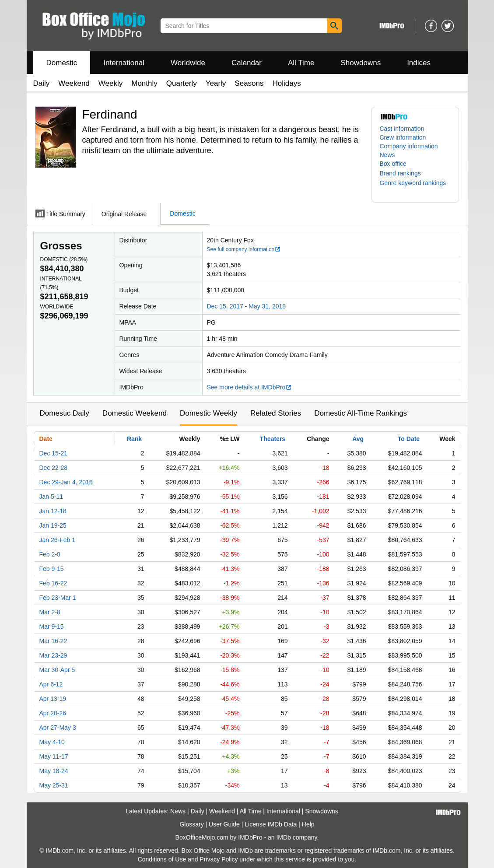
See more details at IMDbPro (250, 387)
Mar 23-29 (53, 655)
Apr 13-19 (53, 699)
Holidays (287, 83)
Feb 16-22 (53, 583)
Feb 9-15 (52, 569)
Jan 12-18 (53, 511)
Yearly (216, 83)
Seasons (249, 83)
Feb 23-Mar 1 (58, 598)
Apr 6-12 (51, 684)
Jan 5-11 (51, 497)
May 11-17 (54, 756)
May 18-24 (54, 771)
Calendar (247, 63)
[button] (405, 173)
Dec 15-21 (54, 453)
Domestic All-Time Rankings (361, 413)
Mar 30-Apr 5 (57, 670)
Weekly (110, 83)
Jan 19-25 (53, 525)
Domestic (62, 63)
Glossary (191, 824)
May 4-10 (52, 742)
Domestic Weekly (208, 413)
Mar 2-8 (50, 612)
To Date (409, 439)
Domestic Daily (65, 413)
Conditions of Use (162, 859)
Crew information (403, 137)
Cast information (402, 129)
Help (308, 824)
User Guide (224, 824)
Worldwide (188, 63)
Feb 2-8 (50, 554)
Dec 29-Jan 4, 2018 (66, 482)
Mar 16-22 (53, 641)
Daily (42, 83)
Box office (393, 164)
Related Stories (276, 413)
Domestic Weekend (135, 413)
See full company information (244, 249)
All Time (301, 63)
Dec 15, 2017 (225, 306)
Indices (419, 63)
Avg (358, 439)
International (124, 63)
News (387, 155)
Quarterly (182, 83)
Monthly (144, 83)
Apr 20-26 (53, 713)
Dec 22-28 (54, 468)
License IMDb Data (271, 824)
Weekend (74, 83)
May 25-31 (54, 785)
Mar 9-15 (52, 626)
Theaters (273, 439)
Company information (409, 146)
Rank (134, 439)
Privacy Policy (219, 859)
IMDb (283, 837)
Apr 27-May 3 (58, 728)
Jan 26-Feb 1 (58, 540)
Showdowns (361, 63)
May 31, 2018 (267, 306)
